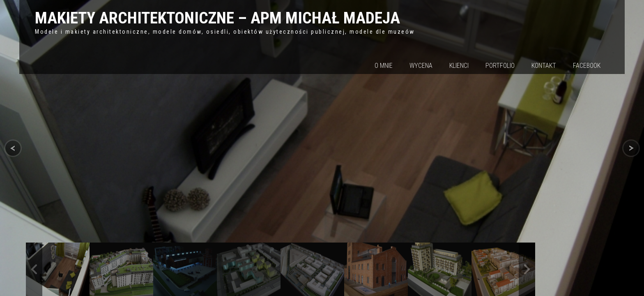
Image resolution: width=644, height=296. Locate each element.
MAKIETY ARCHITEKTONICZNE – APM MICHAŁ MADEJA (217, 18)
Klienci (459, 66)
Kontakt (544, 66)
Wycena (421, 66)
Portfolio (500, 66)
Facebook (587, 66)
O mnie (384, 66)
